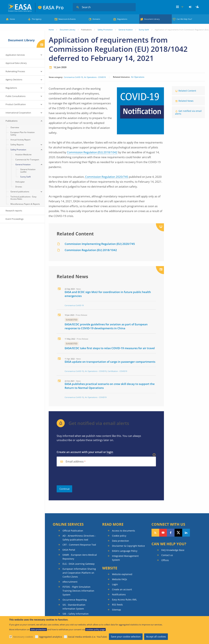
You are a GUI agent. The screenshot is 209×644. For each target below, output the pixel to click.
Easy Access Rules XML (124, 600)
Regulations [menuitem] (11, 88)
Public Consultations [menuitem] (16, 96)
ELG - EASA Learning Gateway (79, 564)
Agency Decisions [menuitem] (14, 80)
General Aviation (126, 30)
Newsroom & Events (67, 19)
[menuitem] (191, 7)
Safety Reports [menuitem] (17, 145)
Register (198, 7)
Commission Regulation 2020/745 (107, 177)
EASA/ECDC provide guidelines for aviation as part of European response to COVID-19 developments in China (106, 326)
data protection (38, 629)
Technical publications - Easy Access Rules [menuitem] (23, 198)
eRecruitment (70, 582)
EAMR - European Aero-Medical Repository (80, 557)
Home (12, 19)
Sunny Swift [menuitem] (25, 177)
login (110, 452)
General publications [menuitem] (20, 192)
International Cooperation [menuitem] (18, 113)
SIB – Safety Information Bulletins (76, 616)
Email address (75, 462)
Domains (96, 19)
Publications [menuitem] (12, 121)
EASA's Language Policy (125, 551)
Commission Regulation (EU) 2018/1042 (92, 152)
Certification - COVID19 (117, 371)
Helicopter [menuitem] (20, 182)
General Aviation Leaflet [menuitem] (28, 171)
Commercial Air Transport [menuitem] (27, 160)
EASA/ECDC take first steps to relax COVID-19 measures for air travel (110, 348)
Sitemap (117, 610)
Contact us (167, 555)
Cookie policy (119, 536)
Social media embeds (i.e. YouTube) (88, 637)
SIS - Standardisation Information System (74, 607)
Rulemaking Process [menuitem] (15, 71)
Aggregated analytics (51, 637)
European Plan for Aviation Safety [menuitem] (23, 133)
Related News (186, 101)
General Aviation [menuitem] (23, 164)
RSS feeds (117, 605)
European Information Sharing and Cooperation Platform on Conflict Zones (79, 573)
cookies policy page (95, 629)
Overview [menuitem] (15, 127)
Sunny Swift (144, 30)
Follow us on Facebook (171, 533)
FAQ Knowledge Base (173, 550)
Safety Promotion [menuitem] (18, 150)
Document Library (152, 19)
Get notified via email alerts (188, 112)
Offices (165, 560)
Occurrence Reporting (75, 600)
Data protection (121, 541)
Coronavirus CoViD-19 (73, 77)
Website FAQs (120, 579)
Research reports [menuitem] (14, 211)
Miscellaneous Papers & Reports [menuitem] (25, 204)
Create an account (122, 589)
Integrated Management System (125, 558)
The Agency (37, 19)
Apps (180, 7)
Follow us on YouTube (163, 533)
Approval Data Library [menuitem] (16, 63)
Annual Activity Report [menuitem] (20, 140)
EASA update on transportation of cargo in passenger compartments (110, 362)
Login (191, 7)
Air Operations (138, 77)
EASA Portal (69, 550)
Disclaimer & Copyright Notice (128, 546)
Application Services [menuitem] (15, 55)
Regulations (122, 19)
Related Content (187, 91)
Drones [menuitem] (19, 187)
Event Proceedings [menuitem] (15, 219)
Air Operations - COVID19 (95, 77)
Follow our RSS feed (155, 533)
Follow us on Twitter (178, 533)
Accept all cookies (156, 636)
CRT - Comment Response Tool (79, 545)
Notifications (119, 594)
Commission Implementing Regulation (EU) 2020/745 (100, 244)
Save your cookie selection (126, 636)
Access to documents (124, 531)
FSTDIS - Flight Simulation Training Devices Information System (78, 591)
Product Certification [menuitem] (16, 104)
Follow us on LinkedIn (186, 533)
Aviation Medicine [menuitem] (23, 155)
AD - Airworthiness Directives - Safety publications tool (79, 538)
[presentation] (81, 476)
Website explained (122, 574)
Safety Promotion (105, 30)
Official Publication (73, 531)
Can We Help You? (184, 19)
